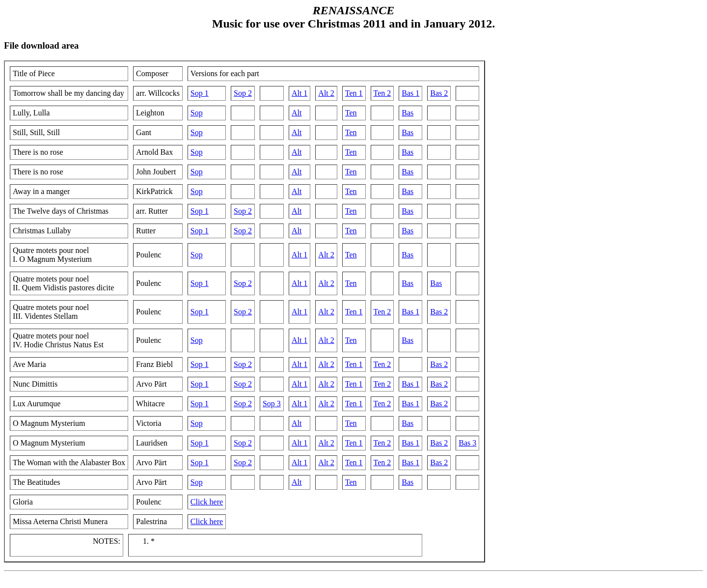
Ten (351, 113)
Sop (197, 113)
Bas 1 (410, 93)
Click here (207, 502)
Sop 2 (243, 93)
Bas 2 (439, 93)
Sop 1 (200, 93)
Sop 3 (272, 404)
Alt (297, 113)
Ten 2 (382, 93)
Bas (408, 113)
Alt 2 (326, 93)
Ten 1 (354, 93)
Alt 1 (299, 93)
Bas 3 (467, 443)
